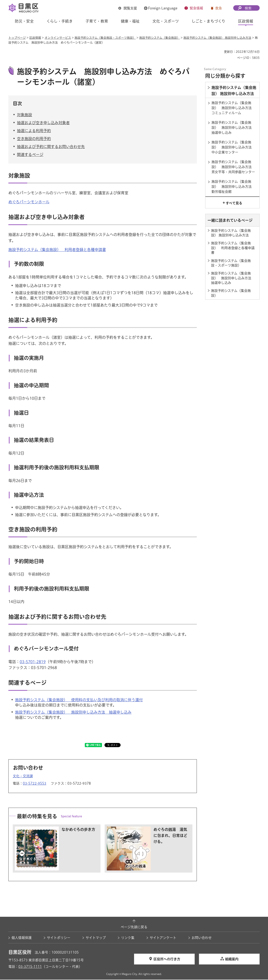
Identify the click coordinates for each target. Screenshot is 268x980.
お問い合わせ (202, 938)
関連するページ (30, 155)
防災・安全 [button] (24, 21)
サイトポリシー (59, 938)
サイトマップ (96, 938)
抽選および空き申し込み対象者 (43, 123)
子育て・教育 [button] (97, 21)
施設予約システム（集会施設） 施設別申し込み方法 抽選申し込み (73, 713)
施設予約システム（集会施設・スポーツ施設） (105, 38)
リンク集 (128, 938)
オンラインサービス (58, 38)
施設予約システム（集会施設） (160, 38)
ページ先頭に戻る (134, 928)
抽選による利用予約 (34, 131)
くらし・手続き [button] (60, 21)
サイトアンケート (163, 938)
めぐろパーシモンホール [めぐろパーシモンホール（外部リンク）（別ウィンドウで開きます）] (29, 202)
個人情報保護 (22, 938)
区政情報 (35, 38)
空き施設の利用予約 (34, 139)
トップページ (17, 38)
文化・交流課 (23, 776)
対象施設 (24, 115)
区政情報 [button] (246, 21)
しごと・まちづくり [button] (208, 21)
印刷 (219, 52)
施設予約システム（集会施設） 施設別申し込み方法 (217, 38)
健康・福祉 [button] (130, 21)
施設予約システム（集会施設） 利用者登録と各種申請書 (57, 250)
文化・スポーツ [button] (166, 21)
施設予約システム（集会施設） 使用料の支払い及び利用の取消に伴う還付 (79, 700)
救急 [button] (219, 8)
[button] (128, 8)
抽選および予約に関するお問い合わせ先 (51, 147)
